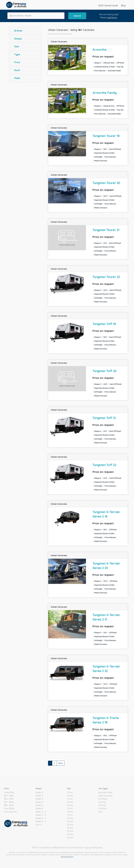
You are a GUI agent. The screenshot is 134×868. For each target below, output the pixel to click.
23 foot (70, 828)
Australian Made (105, 792)
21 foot (70, 821)
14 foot (70, 802)
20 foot (70, 818)
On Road (102, 805)
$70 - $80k (9, 802)
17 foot (70, 809)
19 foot (70, 815)
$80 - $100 (9, 805)
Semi (101, 812)
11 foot (70, 792)
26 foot (70, 838)
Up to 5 (39, 825)
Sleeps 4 (39, 799)
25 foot (70, 834)
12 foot (70, 796)
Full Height (103, 799)
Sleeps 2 (39, 792)
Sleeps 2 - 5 (41, 815)
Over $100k (9, 809)
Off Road (102, 809)
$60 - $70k (9, 799)
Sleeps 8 (39, 809)
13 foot (70, 799)
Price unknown (11, 812)
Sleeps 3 (39, 796)
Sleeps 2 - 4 (41, 812)
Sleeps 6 (39, 805)
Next (61, 763)
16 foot (70, 805)
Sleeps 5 (39, 802)
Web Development (67, 857)
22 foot (70, 825)
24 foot (70, 831)
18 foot (70, 812)
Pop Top (102, 802)
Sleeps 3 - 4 (41, 818)
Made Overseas (105, 796)
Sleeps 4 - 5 (41, 821)
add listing (112, 18)
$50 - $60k (9, 796)
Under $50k (9, 792)
